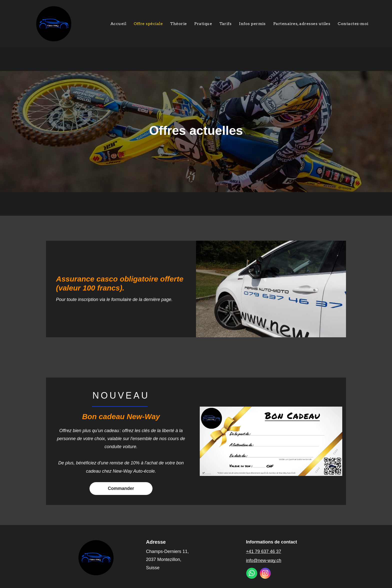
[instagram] (265, 574)
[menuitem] (118, 24)
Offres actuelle (192, 131)
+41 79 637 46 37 (264, 551)
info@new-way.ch (264, 560)
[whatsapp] (252, 574)
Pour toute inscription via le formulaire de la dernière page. (115, 300)
